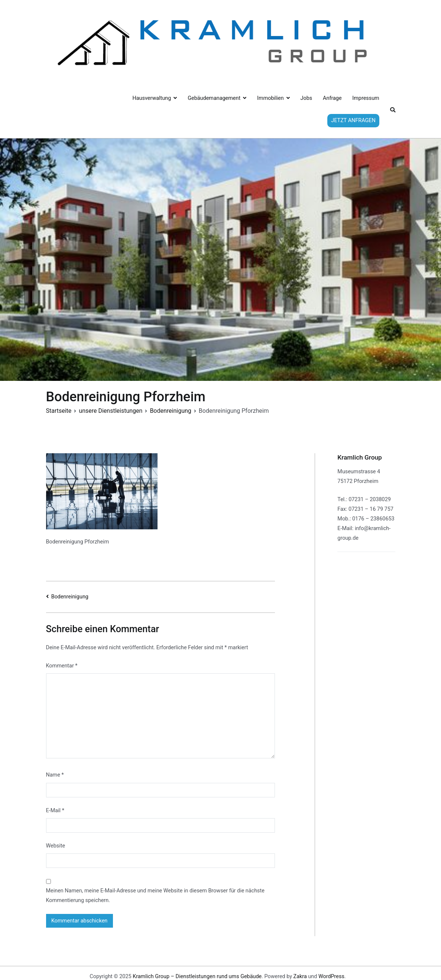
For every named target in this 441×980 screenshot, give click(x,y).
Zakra (300, 976)
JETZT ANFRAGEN (353, 120)
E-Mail (55, 811)
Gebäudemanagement (214, 98)
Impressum (366, 98)
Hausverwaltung (152, 98)
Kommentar (62, 666)
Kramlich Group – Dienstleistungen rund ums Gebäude (197, 976)
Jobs (307, 98)
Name (55, 775)
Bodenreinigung (70, 597)
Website (56, 846)
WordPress (331, 976)
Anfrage (332, 98)
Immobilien (270, 98)
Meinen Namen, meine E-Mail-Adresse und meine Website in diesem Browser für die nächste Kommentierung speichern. (155, 896)
